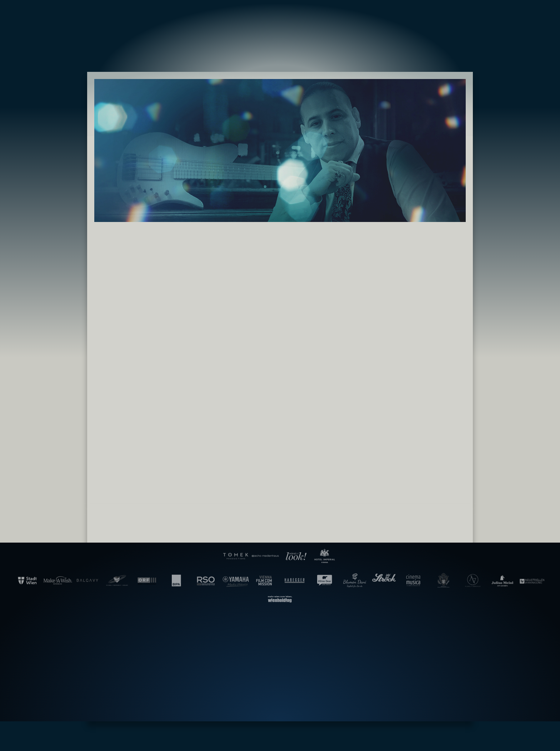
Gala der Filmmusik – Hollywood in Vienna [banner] (280, 28)
